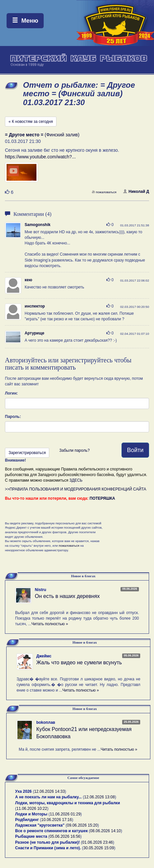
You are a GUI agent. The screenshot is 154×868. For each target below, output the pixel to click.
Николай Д (136, 192)
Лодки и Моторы (31, 814)
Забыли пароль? (74, 450)
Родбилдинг (27, 820)
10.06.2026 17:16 (57, 820)
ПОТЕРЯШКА (102, 498)
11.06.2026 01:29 (65, 814)
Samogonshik (38, 225)
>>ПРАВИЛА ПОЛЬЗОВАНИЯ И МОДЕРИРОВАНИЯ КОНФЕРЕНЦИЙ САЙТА (76, 489)
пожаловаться (104, 192)
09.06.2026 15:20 (82, 825)
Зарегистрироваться (27, 453)
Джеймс (44, 656)
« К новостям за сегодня (31, 122)
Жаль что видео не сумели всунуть (79, 662)
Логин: (11, 393)
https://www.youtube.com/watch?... (40, 157)
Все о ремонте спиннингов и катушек (51, 831)
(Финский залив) (42, 135)
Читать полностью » (50, 624)
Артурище (34, 333)
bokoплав (46, 722)
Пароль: (13, 417)
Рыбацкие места (31, 836)
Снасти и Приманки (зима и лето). (48, 848)
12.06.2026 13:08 (99, 797)
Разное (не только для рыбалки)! (47, 842)
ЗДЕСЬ (76, 480)
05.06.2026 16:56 (65, 836)
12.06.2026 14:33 (49, 791)
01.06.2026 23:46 (97, 842)
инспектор (35, 306)
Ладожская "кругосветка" (40, 825)
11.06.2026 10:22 (32, 809)
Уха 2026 (23, 791)
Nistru (41, 590)
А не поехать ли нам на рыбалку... (48, 797)
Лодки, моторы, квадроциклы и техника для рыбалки (67, 803)
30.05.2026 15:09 (99, 848)
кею (28, 280)
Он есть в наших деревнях (67, 596)
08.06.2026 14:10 (106, 831)
